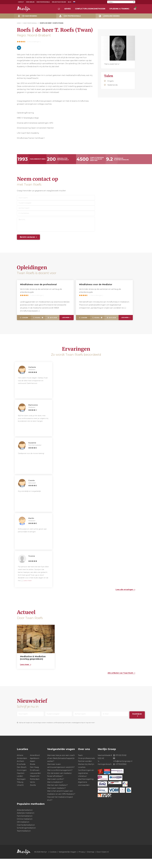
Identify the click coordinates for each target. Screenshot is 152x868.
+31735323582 (121, 773)
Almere (20, 765)
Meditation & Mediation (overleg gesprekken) (33, 667)
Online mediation (25, 828)
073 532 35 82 (121, 765)
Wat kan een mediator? (57, 794)
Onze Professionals (43, 2)
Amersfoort (35, 765)
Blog (70, 2)
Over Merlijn (30, 2)
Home (19, 23)
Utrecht (20, 794)
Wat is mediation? (55, 791)
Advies (68, 9)
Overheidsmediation (26, 834)
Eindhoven (35, 779)
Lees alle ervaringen (124, 599)
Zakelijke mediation (26, 822)
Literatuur (82, 785)
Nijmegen (21, 788)
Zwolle (33, 794)
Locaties (82, 776)
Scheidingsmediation (26, 837)
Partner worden (85, 771)
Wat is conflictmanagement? (60, 779)
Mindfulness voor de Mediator (96, 284)
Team (80, 765)
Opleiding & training (119, 9)
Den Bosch (22, 776)
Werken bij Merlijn (86, 773)
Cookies (53, 861)
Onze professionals (86, 768)
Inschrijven (137, 723)
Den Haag (34, 776)
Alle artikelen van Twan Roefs (120, 682)
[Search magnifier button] (134, 2)
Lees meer (66, 318)
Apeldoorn (35, 768)
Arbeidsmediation (25, 819)
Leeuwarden (35, 782)
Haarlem (21, 782)
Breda (33, 773)
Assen (33, 771)
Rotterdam (35, 788)
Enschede (21, 773)
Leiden (20, 785)
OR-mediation (23, 831)
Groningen (22, 779)
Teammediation (24, 840)
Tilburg (20, 791)
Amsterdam (22, 768)
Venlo (32, 791)
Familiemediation (25, 825)
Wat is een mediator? (56, 797)
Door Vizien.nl (103, 861)
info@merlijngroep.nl (123, 771)
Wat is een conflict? (56, 788)
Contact (21, 2)
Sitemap (91, 861)
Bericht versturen (28, 237)
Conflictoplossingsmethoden (90, 9)
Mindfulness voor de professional (38, 284)
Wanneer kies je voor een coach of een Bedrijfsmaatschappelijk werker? (61, 768)
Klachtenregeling (86, 788)
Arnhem (20, 771)
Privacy (82, 861)
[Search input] (120, 2)
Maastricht (35, 785)
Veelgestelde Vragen (59, 2)
